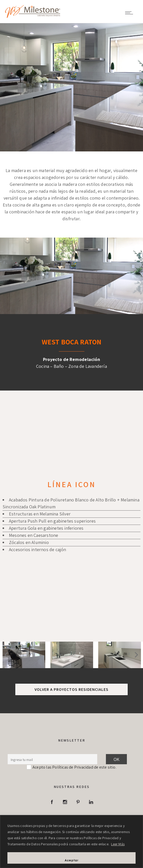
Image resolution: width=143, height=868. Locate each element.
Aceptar (72, 860)
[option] (24, 655)
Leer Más (118, 844)
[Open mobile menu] (130, 13)
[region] (71, 841)
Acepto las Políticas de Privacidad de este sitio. (74, 767)
